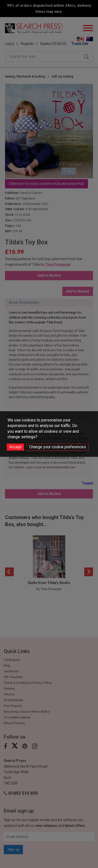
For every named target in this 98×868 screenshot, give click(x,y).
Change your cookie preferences (58, 447)
